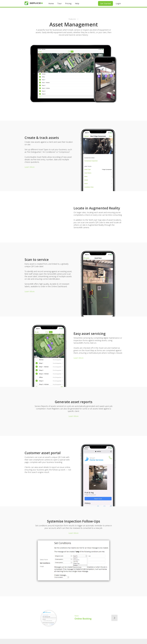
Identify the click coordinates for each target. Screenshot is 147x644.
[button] (74, 19)
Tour (59, 3)
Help (77, 3)
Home (51, 3)
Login (118, 3)
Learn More (30, 167)
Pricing (68, 3)
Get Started (105, 3)
